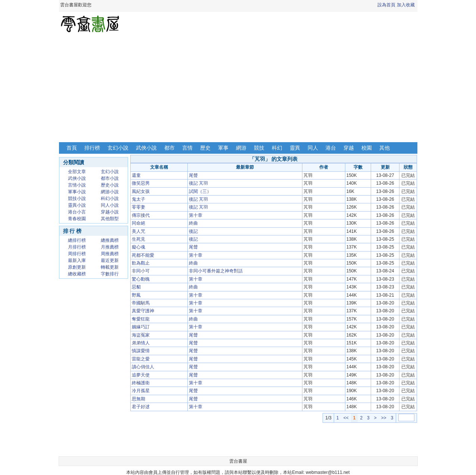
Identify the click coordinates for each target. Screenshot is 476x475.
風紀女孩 (141, 191)
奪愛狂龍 (141, 319)
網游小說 (110, 192)
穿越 (349, 148)
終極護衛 (141, 383)
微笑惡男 (141, 183)
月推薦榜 (110, 247)
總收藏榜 (77, 274)
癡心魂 (139, 247)
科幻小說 (110, 199)
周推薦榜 (110, 254)
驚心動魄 (141, 279)
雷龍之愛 (141, 359)
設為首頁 (386, 5)
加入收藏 (406, 5)
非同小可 (141, 271)
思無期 (139, 399)
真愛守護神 (143, 311)
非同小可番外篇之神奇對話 (216, 271)
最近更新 (110, 260)
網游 (241, 148)
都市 (169, 148)
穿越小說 (110, 212)
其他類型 (110, 219)
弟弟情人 (141, 343)
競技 (259, 148)
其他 (385, 148)
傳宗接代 (141, 215)
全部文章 (77, 172)
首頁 (72, 148)
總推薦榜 (110, 240)
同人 (313, 148)
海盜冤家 (141, 335)
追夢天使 (141, 375)
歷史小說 (110, 185)
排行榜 (92, 148)
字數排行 (110, 274)
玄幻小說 (118, 148)
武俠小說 (146, 148)
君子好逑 (141, 407)
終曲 (193, 223)
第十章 (196, 215)
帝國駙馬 (141, 303)
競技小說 (77, 199)
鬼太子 (139, 199)
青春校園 (77, 219)
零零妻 (139, 207)
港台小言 (77, 212)
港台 (331, 148)
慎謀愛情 (141, 351)
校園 (367, 148)
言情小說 (77, 185)
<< (346, 418)
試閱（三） (200, 191)
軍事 (223, 148)
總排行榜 (77, 240)
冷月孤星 (141, 391)
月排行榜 (77, 247)
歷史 (205, 148)
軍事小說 (77, 192)
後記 (193, 231)
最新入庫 (77, 260)
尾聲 (193, 175)
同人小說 (110, 205)
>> (384, 418)
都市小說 (110, 178)
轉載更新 (110, 267)
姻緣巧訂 (141, 327)
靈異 (295, 148)
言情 (187, 148)
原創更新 (77, 267)
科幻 (277, 148)
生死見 (139, 239)
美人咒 (139, 231)
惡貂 (136, 287)
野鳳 (136, 295)
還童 (136, 175)
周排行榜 (77, 254)
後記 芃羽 (198, 183)
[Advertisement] (238, 89)
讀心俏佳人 (143, 367)
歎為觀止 (141, 263)
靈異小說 (77, 205)
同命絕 (139, 223)
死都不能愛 (143, 255)
